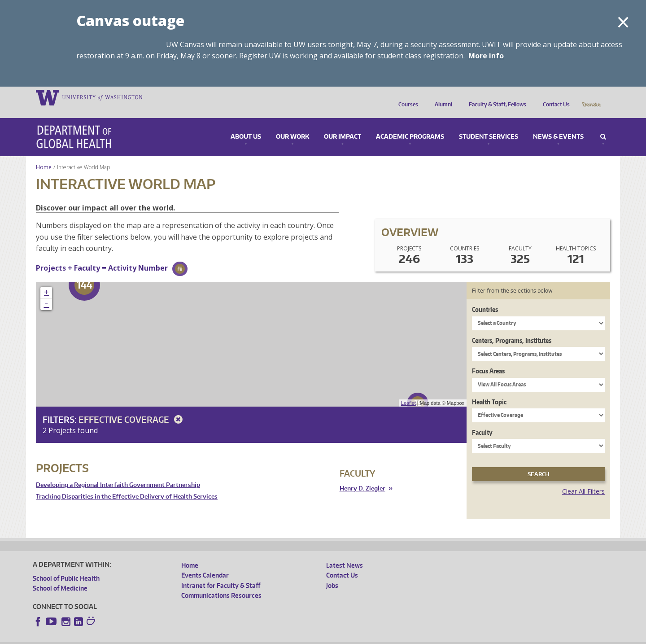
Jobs (332, 573)
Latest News (345, 553)
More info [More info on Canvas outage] (486, 56)
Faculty (482, 420)
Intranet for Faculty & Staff (221, 573)
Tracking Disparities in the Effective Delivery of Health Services (127, 484)
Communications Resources (221, 583)
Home (44, 155)
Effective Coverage (132, 407)
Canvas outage (130, 20)
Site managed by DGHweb (241, 637)
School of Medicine (60, 576)
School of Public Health (66, 566)
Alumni (441, 97)
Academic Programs (410, 124)
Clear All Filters (583, 479)
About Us (246, 124)
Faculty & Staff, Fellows (495, 97)
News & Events (558, 124)
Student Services (489, 124)
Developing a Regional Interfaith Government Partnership (118, 472)
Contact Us (554, 97)
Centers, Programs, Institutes (512, 328)
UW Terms (188, 637)
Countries (485, 297)
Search (603, 124)
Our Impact (343, 124)
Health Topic (489, 389)
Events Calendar (205, 563)
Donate (591, 97)
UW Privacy (152, 637)
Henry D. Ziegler (362, 476)
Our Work (292, 124)
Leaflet (408, 390)
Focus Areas (488, 358)
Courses (406, 97)
